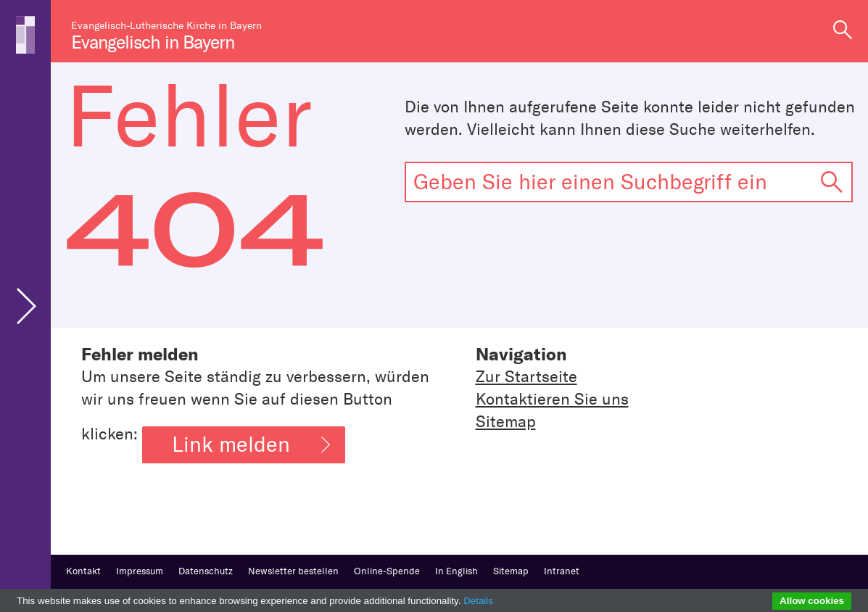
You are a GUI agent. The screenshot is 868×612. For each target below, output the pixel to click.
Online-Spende (387, 571)
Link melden (251, 444)
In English (456, 571)
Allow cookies (812, 601)
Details (478, 601)
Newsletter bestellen (293, 571)
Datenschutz (206, 571)
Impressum (140, 571)
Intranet (562, 571)
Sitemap (506, 422)
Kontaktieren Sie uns (552, 399)
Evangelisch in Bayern (153, 42)
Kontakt (83, 571)
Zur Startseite (526, 377)
